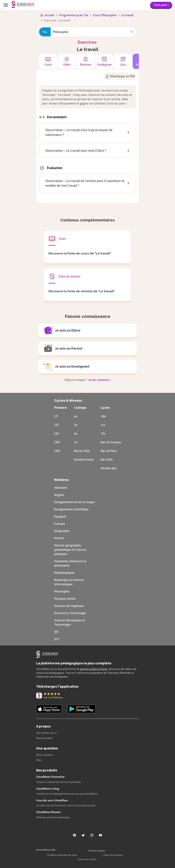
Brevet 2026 (82, 451)
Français (60, 524)
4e (76, 434)
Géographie (62, 531)
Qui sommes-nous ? (47, 733)
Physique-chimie (65, 599)
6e (76, 416)
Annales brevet (84, 459)
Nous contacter (45, 755)
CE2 (57, 434)
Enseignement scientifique (71, 509)
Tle (103, 434)
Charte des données (113, 855)
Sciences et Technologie (70, 613)
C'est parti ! (161, 5)
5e (76, 425)
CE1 (57, 425)
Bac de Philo (109, 451)
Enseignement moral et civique (74, 502)
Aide (39, 760)
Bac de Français (111, 442)
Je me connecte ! (99, 380)
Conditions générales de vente (62, 855)
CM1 (57, 442)
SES (56, 632)
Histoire (59, 538)
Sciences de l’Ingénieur (69, 606)
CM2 (57, 451)
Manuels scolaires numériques (53, 817)
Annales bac (109, 468)
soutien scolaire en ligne (94, 669)
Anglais (59, 495)
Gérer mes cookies (87, 859)
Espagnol (60, 516)
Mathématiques (64, 573)
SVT (57, 639)
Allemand (60, 488)
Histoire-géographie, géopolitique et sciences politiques (70, 550)
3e (76, 442)
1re (103, 425)
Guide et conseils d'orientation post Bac (59, 782)
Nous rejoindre (44, 738)
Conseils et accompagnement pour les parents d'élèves (67, 794)
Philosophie (62, 591)
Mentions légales (97, 851)
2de (103, 416)
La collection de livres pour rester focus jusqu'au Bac (66, 805)
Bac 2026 (107, 459)
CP (56, 416)
